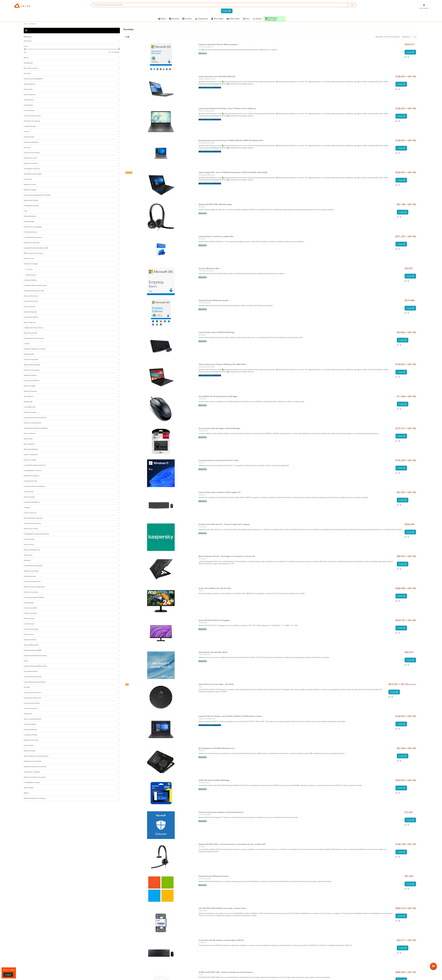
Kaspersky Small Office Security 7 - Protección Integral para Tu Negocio (224, 524)
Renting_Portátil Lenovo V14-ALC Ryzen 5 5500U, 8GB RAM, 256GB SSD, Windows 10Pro (231, 140)
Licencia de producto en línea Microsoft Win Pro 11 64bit (218, 460)
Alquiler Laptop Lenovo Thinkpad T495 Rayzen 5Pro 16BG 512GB (222, 364)
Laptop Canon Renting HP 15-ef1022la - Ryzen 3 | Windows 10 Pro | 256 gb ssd (227, 108)
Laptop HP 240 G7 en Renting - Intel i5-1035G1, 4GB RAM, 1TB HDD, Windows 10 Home (230, 716)
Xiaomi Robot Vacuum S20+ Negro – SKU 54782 (216, 684)
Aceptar (8, 975)
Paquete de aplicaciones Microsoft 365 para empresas (218, 44)
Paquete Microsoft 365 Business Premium (214, 876)
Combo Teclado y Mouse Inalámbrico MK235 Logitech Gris (220, 492)
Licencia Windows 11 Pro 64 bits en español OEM (216, 236)
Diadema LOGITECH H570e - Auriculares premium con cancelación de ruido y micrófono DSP (232, 844)
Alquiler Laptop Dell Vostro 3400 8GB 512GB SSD (217, 76)
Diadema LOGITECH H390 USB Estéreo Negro (215, 204)
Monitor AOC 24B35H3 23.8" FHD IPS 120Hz (215, 588)
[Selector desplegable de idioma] (414, 7)
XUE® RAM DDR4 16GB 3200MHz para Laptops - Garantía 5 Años (222, 908)
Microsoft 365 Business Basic (209, 268)
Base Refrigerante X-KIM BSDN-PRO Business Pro (216, 748)
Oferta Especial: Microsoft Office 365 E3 (213, 652)
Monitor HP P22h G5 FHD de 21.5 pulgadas (214, 620)
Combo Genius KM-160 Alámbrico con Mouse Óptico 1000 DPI (221, 940)
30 (415, 37)
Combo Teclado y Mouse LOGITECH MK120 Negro (217, 332)
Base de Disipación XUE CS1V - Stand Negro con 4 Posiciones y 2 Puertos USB (227, 556)
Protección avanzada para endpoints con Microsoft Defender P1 (221, 812)
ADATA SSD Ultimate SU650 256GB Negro (214, 780)
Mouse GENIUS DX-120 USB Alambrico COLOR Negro (218, 396)
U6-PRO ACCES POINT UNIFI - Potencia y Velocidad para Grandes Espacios (226, 972)
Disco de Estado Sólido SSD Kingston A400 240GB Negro (219, 428)
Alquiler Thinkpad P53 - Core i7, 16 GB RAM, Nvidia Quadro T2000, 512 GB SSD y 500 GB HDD (233, 172)
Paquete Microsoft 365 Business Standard (214, 300)
